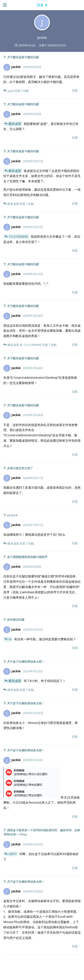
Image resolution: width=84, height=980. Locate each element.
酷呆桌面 (15, 124)
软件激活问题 (15, 620)
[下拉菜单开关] (42, 5)
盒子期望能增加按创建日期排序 (27, 557)
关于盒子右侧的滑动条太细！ (26, 661)
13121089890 (18, 237)
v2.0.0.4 (12, 515)
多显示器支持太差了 (20, 468)
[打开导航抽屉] (4, 5)
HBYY (13, 854)
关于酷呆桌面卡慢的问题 (23, 57)
